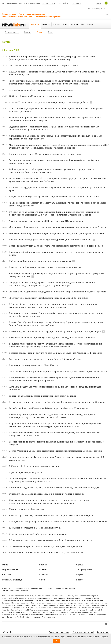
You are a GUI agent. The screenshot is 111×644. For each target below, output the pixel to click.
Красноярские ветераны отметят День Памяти (34, 365)
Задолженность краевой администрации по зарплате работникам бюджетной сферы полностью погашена (54, 162)
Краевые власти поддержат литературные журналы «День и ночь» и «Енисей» (50, 240)
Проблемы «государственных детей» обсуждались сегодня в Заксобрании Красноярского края (57, 189)
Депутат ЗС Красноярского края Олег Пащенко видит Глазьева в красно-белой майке (54, 197)
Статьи (43, 570)
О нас (5, 565)
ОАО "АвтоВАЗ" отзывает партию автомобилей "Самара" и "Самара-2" (45, 65)
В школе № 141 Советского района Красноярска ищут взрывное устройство (49, 102)
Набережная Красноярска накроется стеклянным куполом (40, 261)
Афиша (80, 565)
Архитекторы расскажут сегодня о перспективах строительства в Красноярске (51, 515)
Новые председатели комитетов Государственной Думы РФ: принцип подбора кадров (55, 331)
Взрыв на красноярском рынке (25, 472)
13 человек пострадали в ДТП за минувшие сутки (35, 528)
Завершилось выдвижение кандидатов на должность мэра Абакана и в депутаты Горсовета (58, 292)
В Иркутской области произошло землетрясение (34, 466)
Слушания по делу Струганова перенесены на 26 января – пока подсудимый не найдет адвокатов (55, 388)
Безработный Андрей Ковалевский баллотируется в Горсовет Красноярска (48, 408)
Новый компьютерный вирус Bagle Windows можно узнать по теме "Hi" (46, 552)
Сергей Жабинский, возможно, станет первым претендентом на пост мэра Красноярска (56, 451)
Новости (44, 565)
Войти (99, 3)
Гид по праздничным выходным (32, 14)
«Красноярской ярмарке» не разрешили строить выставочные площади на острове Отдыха (57, 227)
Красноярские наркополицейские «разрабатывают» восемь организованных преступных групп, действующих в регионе (56, 315)
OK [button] (56, 641)
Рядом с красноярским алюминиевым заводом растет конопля (42, 396)
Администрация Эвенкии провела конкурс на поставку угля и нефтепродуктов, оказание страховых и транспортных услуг (56, 137)
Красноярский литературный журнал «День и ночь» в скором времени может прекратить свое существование (57, 275)
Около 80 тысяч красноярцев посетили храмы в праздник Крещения (45, 546)
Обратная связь (11, 570)
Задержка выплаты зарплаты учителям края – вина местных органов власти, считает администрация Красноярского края (54, 128)
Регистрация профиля (97, 8)
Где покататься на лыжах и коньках (17, 17)
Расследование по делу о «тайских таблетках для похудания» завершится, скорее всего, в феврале (56, 443)
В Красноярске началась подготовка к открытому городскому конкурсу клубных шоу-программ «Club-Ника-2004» (55, 434)
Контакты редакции (13, 580)
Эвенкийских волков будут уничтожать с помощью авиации (41, 90)
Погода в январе (9, 14)
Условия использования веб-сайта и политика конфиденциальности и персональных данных (39, 588)
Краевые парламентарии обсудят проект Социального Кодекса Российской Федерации (55, 353)
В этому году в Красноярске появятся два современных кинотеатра (45, 267)
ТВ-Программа (84, 570)
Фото (42, 580)
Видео (79, 580)
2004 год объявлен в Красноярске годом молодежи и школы (41, 96)
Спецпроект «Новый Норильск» (48, 17)
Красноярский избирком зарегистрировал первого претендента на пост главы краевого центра (56, 253)
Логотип (6, 575)
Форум (80, 575)
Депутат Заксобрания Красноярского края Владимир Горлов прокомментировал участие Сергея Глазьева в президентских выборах (56, 324)
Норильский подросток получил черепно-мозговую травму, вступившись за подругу (54, 488)
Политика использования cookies (15, 591)
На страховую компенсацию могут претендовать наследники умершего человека (52, 338)
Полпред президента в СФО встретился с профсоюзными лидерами (45, 154)
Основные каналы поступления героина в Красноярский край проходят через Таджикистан (58, 371)
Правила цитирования (59, 632)
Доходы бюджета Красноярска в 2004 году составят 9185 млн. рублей (46, 221)
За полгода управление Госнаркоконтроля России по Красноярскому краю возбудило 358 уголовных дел (57, 458)
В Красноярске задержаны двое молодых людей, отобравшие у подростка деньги (52, 540)
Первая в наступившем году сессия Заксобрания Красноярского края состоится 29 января (57, 402)
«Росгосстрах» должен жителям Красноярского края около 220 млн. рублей (49, 298)
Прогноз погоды (49, 3)
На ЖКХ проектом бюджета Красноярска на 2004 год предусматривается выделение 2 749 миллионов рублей (57, 73)
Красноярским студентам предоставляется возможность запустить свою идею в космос (56, 246)
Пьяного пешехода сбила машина (27, 509)
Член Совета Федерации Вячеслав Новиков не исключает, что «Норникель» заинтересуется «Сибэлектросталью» (57, 110)
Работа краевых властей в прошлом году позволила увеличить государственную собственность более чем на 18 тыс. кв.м (52, 171)
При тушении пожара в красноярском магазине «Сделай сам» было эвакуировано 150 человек (59, 521)
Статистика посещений (83, 632)
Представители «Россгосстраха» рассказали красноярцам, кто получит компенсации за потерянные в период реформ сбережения (55, 379)
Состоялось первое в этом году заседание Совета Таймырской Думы (45, 359)
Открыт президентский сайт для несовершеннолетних (38, 534)
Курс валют (76, 3)
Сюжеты (44, 575)
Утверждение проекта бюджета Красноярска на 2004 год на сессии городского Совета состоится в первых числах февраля (55, 119)
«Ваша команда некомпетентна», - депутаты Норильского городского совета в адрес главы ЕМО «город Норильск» (57, 204)
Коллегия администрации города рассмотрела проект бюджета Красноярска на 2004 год (56, 233)
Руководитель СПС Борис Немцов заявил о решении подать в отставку (46, 494)
